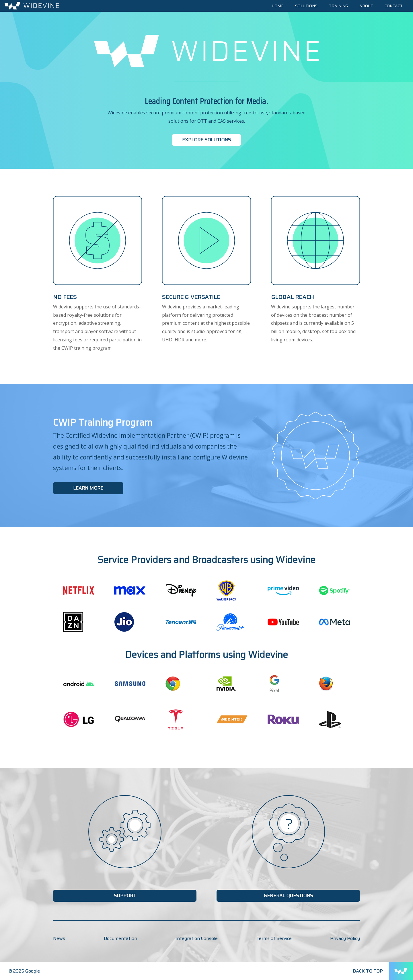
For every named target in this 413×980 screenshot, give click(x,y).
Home (278, 6)
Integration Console (197, 938)
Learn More (88, 488)
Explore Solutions (206, 140)
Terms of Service (274, 938)
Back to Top (368, 971)
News (59, 938)
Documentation (120, 938)
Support (125, 896)
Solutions (306, 6)
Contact (394, 6)
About (366, 6)
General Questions (288, 896)
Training (338, 6)
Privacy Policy (345, 938)
